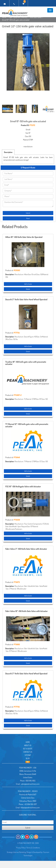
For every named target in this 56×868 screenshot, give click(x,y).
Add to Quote (28, 284)
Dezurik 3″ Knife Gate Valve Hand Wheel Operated (26, 300)
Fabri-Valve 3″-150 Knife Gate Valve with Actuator (26, 549)
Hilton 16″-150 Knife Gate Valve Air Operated (24, 237)
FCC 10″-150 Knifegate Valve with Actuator (23, 487)
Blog (28, 758)
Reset (28, 218)
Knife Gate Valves (36, 17)
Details (28, 289)
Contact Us (28, 752)
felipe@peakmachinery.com (30, 807)
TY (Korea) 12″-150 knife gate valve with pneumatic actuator (27, 425)
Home (4, 17)
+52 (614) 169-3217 (31, 804)
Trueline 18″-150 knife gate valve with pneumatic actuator (26, 363)
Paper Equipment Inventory (18, 17)
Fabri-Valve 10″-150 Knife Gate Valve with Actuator (27, 611)
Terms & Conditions (33, 848)
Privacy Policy (21, 848)
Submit (28, 213)
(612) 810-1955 (30, 781)
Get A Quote (28, 749)
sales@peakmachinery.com (30, 784)
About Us (28, 745)
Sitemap (28, 755)
